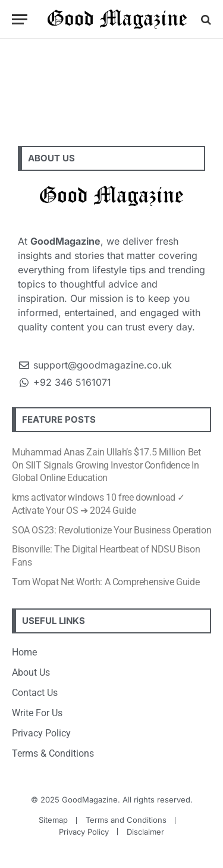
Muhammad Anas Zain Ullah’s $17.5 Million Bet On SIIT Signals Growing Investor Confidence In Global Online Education (106, 465)
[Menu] (20, 19)
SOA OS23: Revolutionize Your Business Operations (114, 530)
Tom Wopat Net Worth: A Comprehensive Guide (106, 582)
